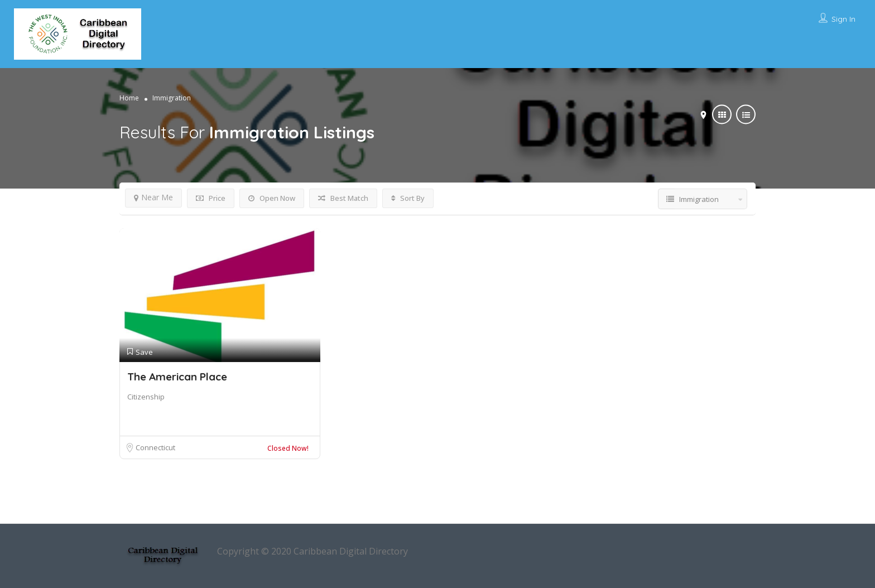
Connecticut (155, 447)
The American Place (177, 377)
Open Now (272, 198)
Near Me (153, 197)
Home (129, 98)
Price (211, 198)
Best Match (343, 198)
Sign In (843, 19)
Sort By (408, 198)
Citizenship (146, 397)
